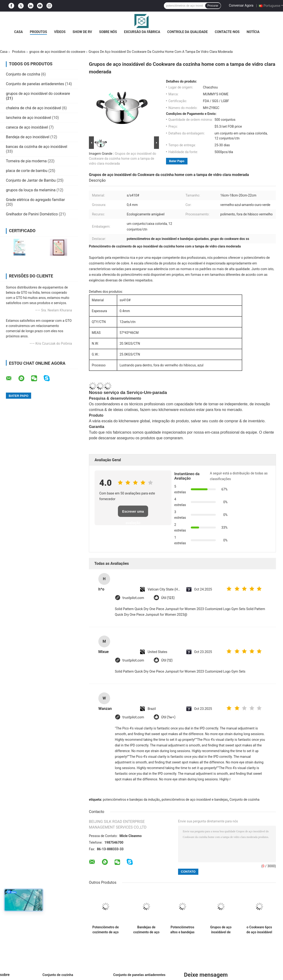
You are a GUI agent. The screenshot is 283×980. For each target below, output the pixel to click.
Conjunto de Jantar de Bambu (31, 180)
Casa (19, 32)
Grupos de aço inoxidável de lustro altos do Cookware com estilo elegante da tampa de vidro (221, 930)
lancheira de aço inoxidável (29, 118)
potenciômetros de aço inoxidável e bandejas (195, 800)
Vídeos (60, 32)
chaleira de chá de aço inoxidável (33, 108)
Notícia (253, 32)
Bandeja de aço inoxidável (28, 137)
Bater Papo (177, 161)
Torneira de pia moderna (26, 161)
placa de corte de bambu (27, 171)
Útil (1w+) (168, 717)
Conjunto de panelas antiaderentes (35, 84)
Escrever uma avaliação (133, 513)
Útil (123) (168, 598)
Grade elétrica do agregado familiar (35, 200)
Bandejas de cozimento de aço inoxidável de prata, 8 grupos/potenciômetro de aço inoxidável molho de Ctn (146, 930)
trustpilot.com (133, 598)
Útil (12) (167, 660)
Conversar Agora (241, 5)
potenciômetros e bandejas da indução (131, 800)
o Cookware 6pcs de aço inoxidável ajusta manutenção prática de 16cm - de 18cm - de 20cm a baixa (259, 930)
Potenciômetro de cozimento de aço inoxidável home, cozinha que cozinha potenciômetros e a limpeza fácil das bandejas (106, 930)
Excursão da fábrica (142, 32)
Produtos (39, 32)
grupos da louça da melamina (31, 190)
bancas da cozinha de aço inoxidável (37, 147)
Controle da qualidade (187, 32)
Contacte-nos (227, 32)
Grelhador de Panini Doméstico (32, 214)
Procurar (213, 6)
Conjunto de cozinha (23, 74)
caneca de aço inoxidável (27, 127)
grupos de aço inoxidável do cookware (57, 52)
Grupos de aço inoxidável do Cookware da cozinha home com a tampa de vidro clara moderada (123, 159)
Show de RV (82, 32)
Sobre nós (108, 32)
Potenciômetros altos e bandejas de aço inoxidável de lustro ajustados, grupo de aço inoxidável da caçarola (182, 930)
